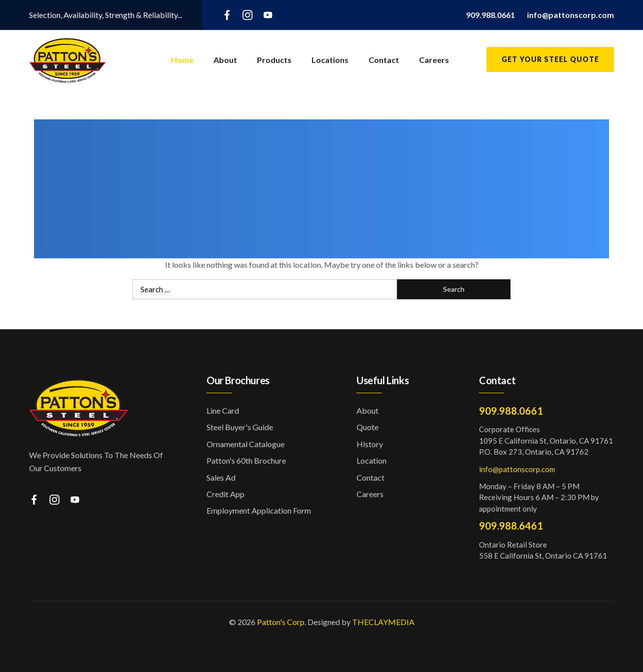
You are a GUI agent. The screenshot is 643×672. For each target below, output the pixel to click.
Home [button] (182, 60)
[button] (490, 15)
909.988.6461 (511, 526)
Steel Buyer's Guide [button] (240, 427)
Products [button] (274, 60)
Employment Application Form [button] (259, 510)
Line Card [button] (223, 410)
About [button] (225, 60)
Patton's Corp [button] (281, 622)
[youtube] (268, 14)
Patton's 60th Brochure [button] (246, 460)
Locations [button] (330, 60)
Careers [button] (434, 60)
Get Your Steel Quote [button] (550, 59)
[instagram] (247, 14)
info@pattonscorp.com (517, 469)
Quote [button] (367, 427)
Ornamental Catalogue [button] (245, 444)
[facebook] (227, 14)
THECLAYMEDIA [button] (383, 622)
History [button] (370, 444)
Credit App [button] (225, 494)
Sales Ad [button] (221, 477)
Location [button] (371, 460)
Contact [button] (384, 60)
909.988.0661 (511, 411)
